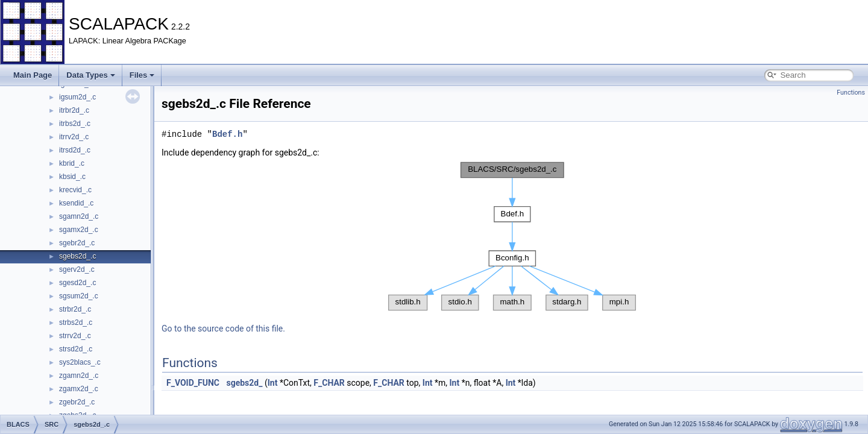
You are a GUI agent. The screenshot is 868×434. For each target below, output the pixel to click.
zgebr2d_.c (77, 402)
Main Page (33, 75)
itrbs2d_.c (75, 124)
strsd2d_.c (76, 349)
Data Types (90, 75)
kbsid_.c (72, 177)
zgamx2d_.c (79, 389)
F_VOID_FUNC (193, 383)
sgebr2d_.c (77, 243)
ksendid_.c (76, 203)
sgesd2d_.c (77, 283)
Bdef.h (227, 134)
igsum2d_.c (77, 97)
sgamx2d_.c (79, 230)
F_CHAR (329, 383)
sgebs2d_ (244, 383)
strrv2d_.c (75, 336)
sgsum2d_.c (79, 296)
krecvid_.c (75, 190)
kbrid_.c (72, 163)
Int (273, 383)
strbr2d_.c (75, 309)
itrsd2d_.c (75, 150)
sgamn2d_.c (79, 216)
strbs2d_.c (76, 322)
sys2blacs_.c (80, 362)
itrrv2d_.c (74, 137)
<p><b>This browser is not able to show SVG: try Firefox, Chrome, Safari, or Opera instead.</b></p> (512, 236)
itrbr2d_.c (74, 110)
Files (142, 75)
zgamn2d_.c (79, 376)
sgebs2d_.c (77, 256)
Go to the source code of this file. (223, 329)
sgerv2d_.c (77, 269)
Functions (851, 93)
